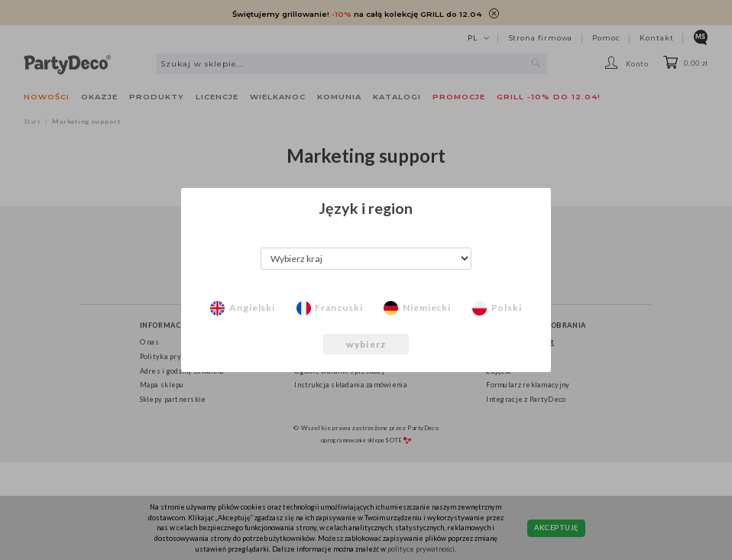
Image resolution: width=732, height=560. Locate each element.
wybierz (366, 344)
